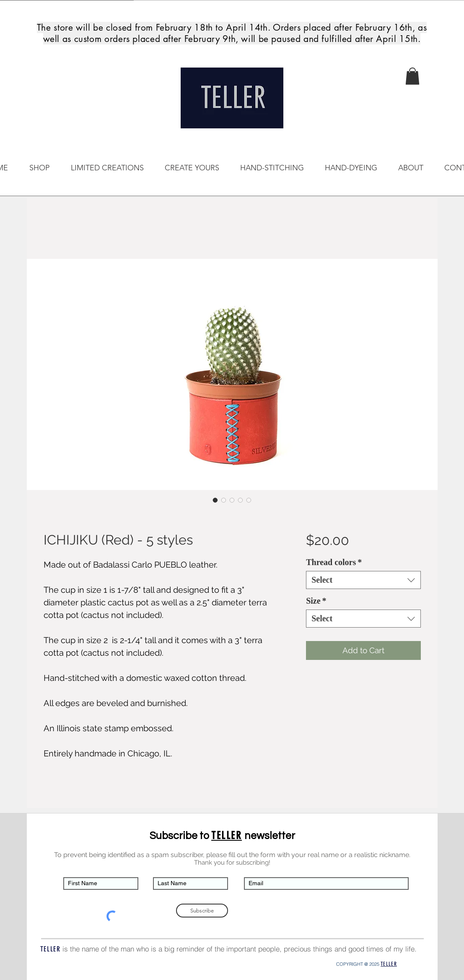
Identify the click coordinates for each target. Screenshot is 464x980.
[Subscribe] (202, 911)
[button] (412, 76)
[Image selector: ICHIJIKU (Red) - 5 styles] (215, 500)
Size (316, 601)
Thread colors (334, 562)
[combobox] (363, 580)
